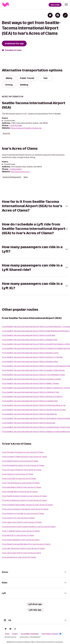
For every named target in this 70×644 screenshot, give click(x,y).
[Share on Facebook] (58, 15)
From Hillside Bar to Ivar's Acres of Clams (20, 492)
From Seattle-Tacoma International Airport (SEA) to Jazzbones (29, 423)
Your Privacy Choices (51, 634)
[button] (66, 4)
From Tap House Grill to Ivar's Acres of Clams (21, 553)
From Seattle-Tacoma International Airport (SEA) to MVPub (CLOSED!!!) (33, 396)
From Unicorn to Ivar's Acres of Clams (18, 518)
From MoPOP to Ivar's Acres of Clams (18, 535)
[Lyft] (6, 5)
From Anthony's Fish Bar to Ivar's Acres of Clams (23, 513)
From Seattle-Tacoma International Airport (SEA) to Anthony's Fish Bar (32, 357)
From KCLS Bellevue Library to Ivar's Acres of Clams (24, 500)
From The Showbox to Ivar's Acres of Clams (21, 483)
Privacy (15, 634)
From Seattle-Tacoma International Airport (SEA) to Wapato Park (30, 340)
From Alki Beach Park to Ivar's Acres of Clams (21, 487)
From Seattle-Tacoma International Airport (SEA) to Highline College (31, 379)
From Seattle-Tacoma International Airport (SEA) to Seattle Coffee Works (33, 370)
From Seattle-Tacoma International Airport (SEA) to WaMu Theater (30, 383)
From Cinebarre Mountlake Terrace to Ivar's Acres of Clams (27, 505)
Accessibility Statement (30, 634)
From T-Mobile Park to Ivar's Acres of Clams (21, 531)
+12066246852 (15, 169)
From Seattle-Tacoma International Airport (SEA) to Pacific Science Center (34, 410)
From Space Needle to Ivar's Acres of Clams (21, 540)
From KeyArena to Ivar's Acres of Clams (19, 557)
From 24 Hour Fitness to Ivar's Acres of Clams (22, 470)
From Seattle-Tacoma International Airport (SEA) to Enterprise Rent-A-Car (34, 405)
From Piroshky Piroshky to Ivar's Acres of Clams (23, 452)
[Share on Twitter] (50, 15)
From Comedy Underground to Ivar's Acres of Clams (24, 457)
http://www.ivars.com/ (20, 172)
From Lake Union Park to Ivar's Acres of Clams (22, 522)
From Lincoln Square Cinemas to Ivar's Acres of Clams (25, 509)
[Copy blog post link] (65, 15)
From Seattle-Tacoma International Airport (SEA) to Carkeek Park (30, 401)
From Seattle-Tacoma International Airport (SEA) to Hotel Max (29, 335)
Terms (7, 634)
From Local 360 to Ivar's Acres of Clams (19, 478)
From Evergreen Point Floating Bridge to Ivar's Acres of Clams (29, 527)
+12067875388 (15, 126)
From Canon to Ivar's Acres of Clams (18, 474)
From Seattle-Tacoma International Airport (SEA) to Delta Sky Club (31, 392)
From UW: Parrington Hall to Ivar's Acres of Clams (23, 548)
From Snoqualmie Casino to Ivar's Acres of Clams (23, 465)
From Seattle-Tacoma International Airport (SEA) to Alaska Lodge (30, 361)
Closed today (10, 121)
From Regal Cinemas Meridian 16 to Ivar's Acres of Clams (26, 544)
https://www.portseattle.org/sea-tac (26, 128)
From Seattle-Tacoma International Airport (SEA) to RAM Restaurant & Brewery (36, 331)
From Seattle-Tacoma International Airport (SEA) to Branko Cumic (30, 353)
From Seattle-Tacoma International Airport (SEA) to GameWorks (29, 414)
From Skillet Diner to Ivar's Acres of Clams (20, 461)
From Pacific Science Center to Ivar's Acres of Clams (24, 496)
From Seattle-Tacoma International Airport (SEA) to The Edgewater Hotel (33, 375)
